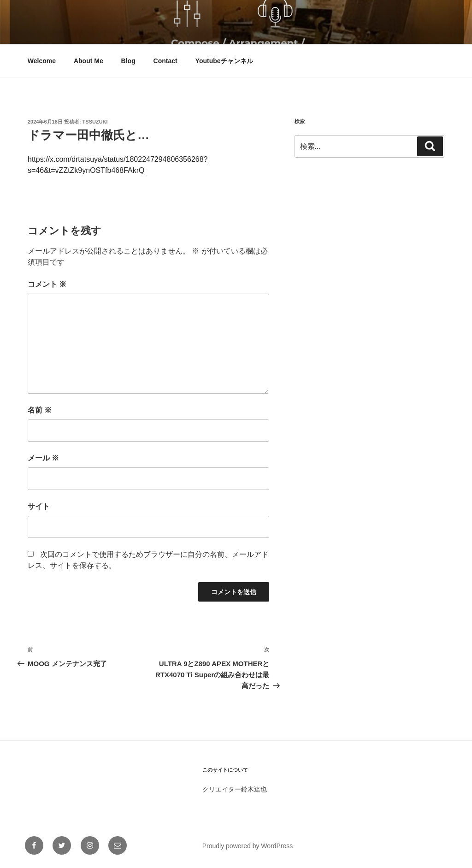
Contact (165, 61)
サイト (39, 506)
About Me (88, 61)
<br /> (322, 232)
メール (43, 458)
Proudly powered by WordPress (248, 846)
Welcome (42, 61)
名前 (40, 410)
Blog (128, 61)
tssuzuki (95, 122)
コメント (47, 284)
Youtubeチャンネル (224, 61)
